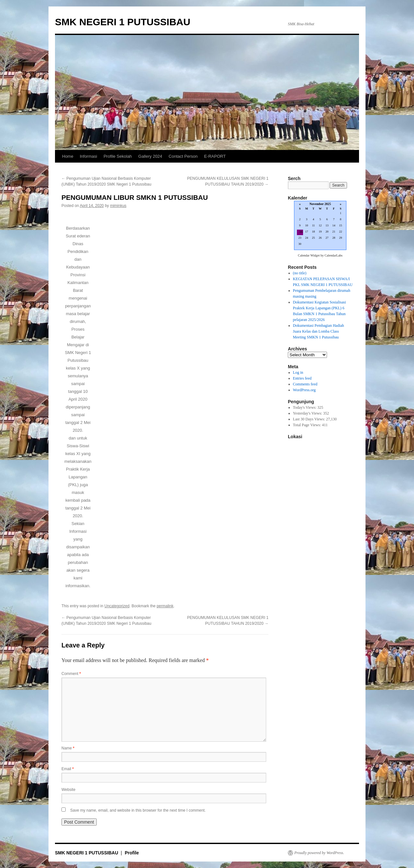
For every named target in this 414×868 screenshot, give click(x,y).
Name (68, 748)
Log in (298, 372)
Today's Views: (305, 407)
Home (68, 156)
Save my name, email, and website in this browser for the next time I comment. (138, 810)
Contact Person (183, 156)
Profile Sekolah (118, 156)
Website (68, 790)
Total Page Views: (308, 425)
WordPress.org (304, 390)
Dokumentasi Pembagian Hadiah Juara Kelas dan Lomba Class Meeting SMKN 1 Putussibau (319, 331)
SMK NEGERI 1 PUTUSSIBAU (123, 22)
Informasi (88, 156)
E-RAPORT (215, 156)
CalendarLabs (333, 255)
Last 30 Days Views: (310, 419)
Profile (132, 853)
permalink (165, 606)
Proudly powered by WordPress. (319, 853)
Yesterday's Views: (308, 413)
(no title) (300, 273)
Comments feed (305, 384)
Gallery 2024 (150, 156)
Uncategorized (117, 606)
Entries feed (302, 378)
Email (68, 769)
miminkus (118, 206)
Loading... (320, 226)
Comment (71, 674)
